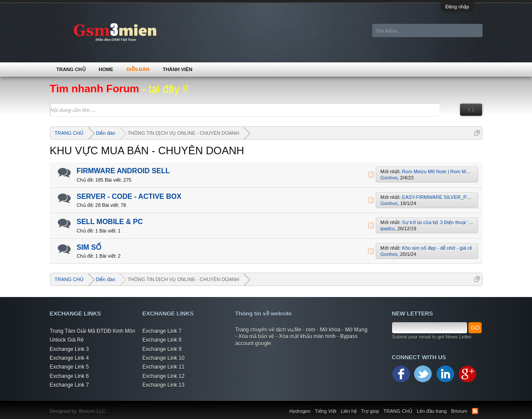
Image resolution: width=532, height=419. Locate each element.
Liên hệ (349, 411)
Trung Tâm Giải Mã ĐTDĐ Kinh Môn (93, 331)
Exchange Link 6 (70, 376)
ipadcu (388, 229)
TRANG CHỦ (71, 69)
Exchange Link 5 (70, 367)
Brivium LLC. (93, 411)
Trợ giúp (370, 411)
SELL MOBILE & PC (110, 222)
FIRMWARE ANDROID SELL (123, 171)
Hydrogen (300, 411)
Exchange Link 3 (70, 349)
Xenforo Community (111, 406)
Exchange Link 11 (164, 367)
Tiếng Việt (326, 411)
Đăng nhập (457, 7)
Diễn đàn (138, 69)
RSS (371, 175)
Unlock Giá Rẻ (67, 340)
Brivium (459, 411)
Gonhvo (389, 178)
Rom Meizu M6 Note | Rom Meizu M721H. (448, 171)
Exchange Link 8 (162, 340)
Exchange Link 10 (164, 358)
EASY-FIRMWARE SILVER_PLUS (439, 197)
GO (475, 328)
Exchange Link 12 (164, 376)
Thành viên (177, 69)
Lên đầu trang (432, 411)
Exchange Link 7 (70, 385)
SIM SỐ (89, 247)
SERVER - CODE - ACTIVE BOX (129, 196)
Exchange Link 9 (162, 349)
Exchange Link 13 (164, 385)
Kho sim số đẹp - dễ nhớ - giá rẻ (437, 248)
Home (106, 69)
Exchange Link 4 (70, 358)
